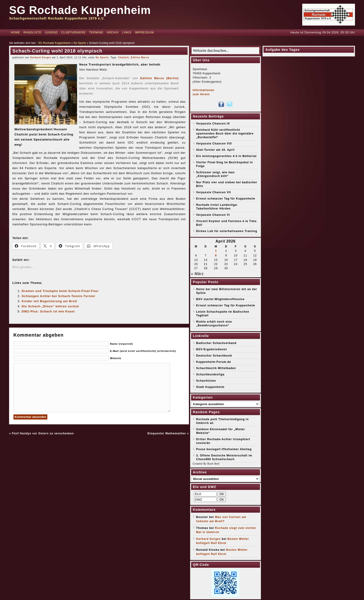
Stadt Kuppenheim (210, 387)
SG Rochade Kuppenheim (80, 10)
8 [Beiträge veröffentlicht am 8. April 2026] (216, 256)
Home (15, 33)
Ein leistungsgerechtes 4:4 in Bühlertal (226, 156)
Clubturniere (73, 33)
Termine (96, 33)
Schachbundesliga (210, 374)
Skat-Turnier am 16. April (215, 150)
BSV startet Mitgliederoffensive (220, 299)
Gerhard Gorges (41, 57)
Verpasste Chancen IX (213, 124)
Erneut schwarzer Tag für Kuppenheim (226, 199)
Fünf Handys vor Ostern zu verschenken (43, 433)
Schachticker (206, 381)
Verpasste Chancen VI (213, 215)
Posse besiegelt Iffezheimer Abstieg (224, 449)
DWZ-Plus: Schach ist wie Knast (48, 311)
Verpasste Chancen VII (214, 192)
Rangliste (32, 33)
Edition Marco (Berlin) (159, 78)
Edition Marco (140, 57)
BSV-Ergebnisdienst (212, 349)
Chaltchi (124, 57)
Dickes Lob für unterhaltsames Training (227, 231)
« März (197, 274)
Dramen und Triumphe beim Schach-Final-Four (60, 291)
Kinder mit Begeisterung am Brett (49, 301)
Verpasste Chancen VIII (214, 144)
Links (127, 33)
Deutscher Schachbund (214, 356)
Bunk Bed (213, 464)
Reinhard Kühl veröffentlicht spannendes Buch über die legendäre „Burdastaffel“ (225, 134)
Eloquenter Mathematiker (167, 433)
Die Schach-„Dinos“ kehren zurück (50, 306)
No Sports (80, 43)
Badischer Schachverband (216, 343)
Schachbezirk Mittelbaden (216, 368)
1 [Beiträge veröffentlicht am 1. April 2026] (216, 251)
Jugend (51, 33)
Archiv (113, 33)
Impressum (144, 33)
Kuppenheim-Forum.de (214, 362)
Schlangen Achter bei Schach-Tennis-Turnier (58, 296)
